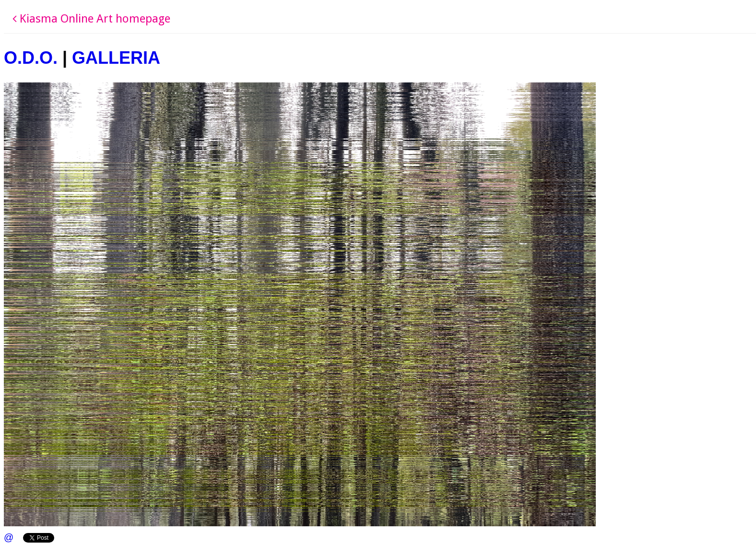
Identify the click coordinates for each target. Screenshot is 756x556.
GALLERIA (116, 58)
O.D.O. (31, 58)
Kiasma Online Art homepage (91, 19)
